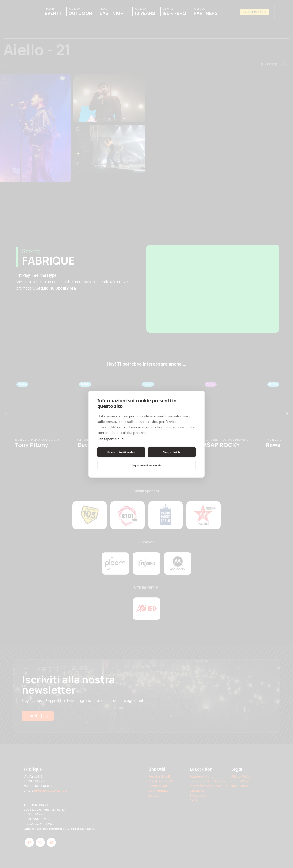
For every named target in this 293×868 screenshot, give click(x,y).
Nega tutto (172, 452)
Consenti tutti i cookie (121, 452)
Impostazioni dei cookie (146, 465)
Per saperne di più (112, 439)
